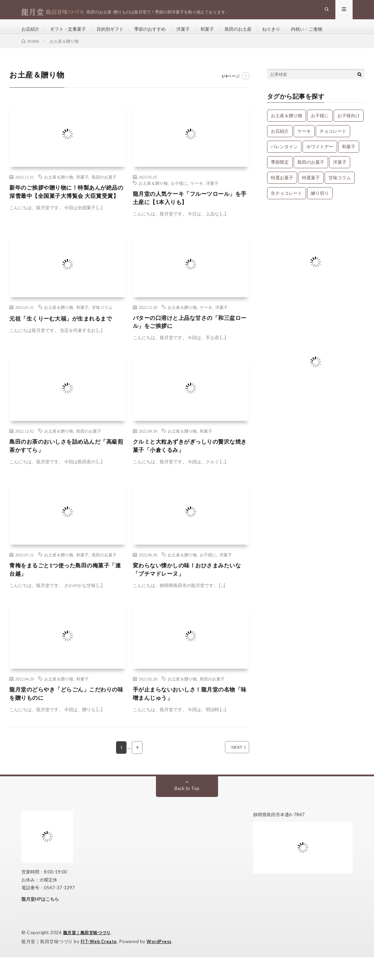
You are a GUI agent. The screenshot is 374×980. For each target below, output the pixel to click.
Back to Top (187, 811)
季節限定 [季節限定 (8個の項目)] (280, 173)
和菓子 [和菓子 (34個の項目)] (349, 158)
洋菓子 (192, 34)
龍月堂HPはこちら (40, 922)
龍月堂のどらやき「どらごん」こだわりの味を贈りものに (67, 715)
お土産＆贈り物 (59, 188)
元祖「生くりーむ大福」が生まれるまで (67, 334)
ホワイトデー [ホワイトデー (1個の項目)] (320, 158)
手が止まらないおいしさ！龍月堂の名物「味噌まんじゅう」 (190, 715)
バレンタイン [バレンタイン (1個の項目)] (284, 158)
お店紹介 (31, 34)
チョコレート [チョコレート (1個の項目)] (333, 142)
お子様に (179, 194)
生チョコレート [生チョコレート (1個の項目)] (287, 204)
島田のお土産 (250, 34)
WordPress (161, 964)
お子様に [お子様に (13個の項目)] (320, 127)
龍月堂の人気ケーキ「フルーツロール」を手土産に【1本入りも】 (190, 210)
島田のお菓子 (104, 188)
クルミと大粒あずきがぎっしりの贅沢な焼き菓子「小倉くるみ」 (190, 464)
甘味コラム (102, 323)
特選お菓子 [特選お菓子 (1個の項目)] (282, 189)
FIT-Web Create (99, 964)
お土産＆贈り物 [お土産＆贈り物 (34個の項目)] (287, 127)
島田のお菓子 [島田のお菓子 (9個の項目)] (311, 173)
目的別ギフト (115, 34)
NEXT (229, 770)
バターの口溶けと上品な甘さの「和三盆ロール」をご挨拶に (190, 338)
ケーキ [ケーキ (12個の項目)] (304, 142)
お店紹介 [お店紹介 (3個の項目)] (280, 142)
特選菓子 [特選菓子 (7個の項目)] (311, 189)
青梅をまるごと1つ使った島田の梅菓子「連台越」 (65, 590)
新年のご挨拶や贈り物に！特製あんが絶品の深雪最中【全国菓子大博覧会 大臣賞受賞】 (67, 208)
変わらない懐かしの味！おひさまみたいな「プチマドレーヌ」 (190, 590)
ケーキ (197, 194)
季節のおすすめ (157, 34)
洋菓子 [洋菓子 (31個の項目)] (340, 173)
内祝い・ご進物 (322, 34)
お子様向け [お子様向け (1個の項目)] (349, 127)
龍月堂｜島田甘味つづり (89, 956)
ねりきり (285, 34)
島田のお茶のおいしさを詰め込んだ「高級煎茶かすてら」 (67, 464)
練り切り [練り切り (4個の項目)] (320, 204)
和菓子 (217, 34)
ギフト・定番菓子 (71, 34)
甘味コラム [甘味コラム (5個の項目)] (340, 189)
